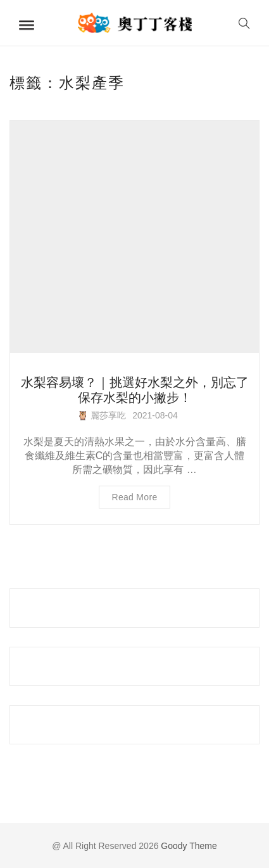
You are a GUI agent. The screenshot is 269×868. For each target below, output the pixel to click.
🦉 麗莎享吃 (102, 415)
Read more (135, 497)
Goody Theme (187, 846)
